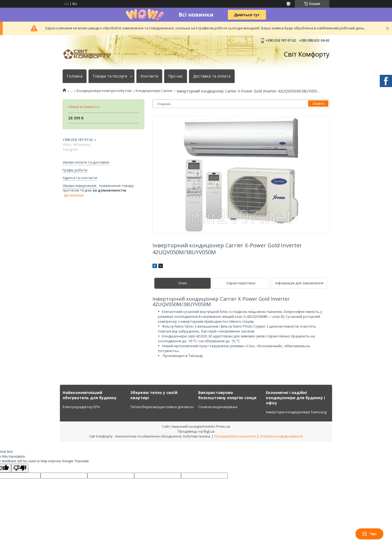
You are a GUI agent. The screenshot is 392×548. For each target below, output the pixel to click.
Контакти (149, 76)
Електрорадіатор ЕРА (81, 407)
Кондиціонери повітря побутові (104, 91)
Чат (369, 534)
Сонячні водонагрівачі (218, 407)
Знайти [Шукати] (318, 104)
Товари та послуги (110, 76)
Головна (75, 76)
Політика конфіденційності (281, 436)
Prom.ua (223, 426)
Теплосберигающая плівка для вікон (162, 407)
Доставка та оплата (212, 76)
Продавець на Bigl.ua (196, 431)
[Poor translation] (20, 468)
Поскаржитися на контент (235, 436)
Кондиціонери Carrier (154, 91)
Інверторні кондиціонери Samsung (296, 412)
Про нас (176, 76)
